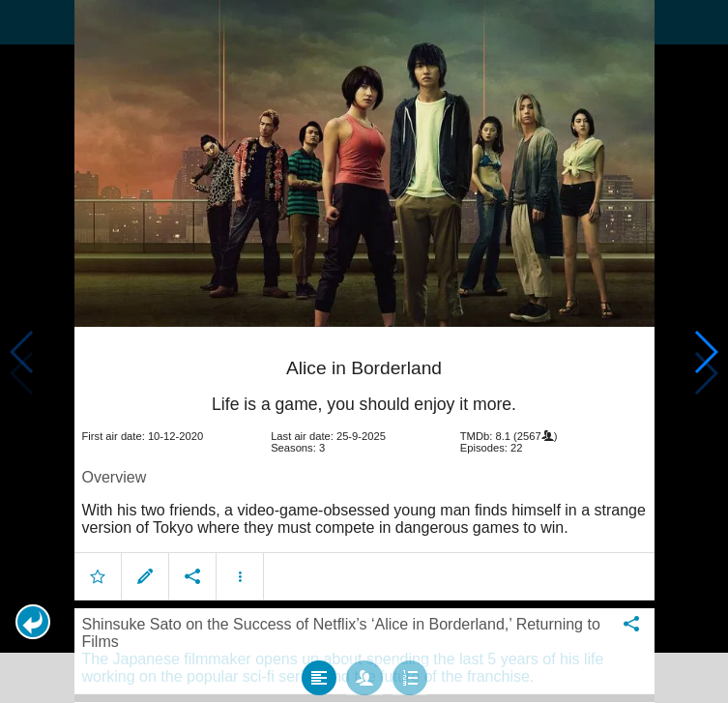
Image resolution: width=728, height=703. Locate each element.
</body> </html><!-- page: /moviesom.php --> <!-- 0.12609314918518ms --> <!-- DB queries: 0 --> (364, 351)
